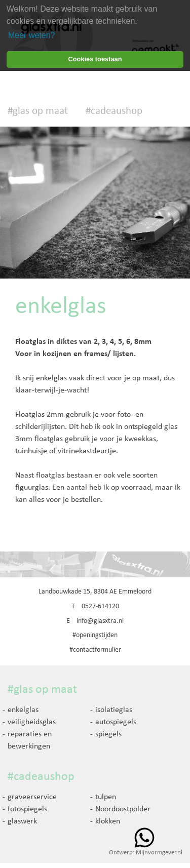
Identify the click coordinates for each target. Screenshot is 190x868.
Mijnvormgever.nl (159, 853)
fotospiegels (27, 809)
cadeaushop (44, 777)
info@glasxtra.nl (100, 621)
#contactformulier (95, 650)
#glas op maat (38, 111)
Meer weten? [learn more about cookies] (32, 35)
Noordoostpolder (123, 809)
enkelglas (23, 710)
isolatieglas (114, 710)
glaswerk (22, 821)
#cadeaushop (114, 111)
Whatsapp (144, 838)
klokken (108, 821)
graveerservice (32, 797)
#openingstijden (95, 635)
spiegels (108, 734)
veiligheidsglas (32, 722)
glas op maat (45, 690)
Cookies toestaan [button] (95, 59)
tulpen (106, 797)
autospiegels (116, 722)
